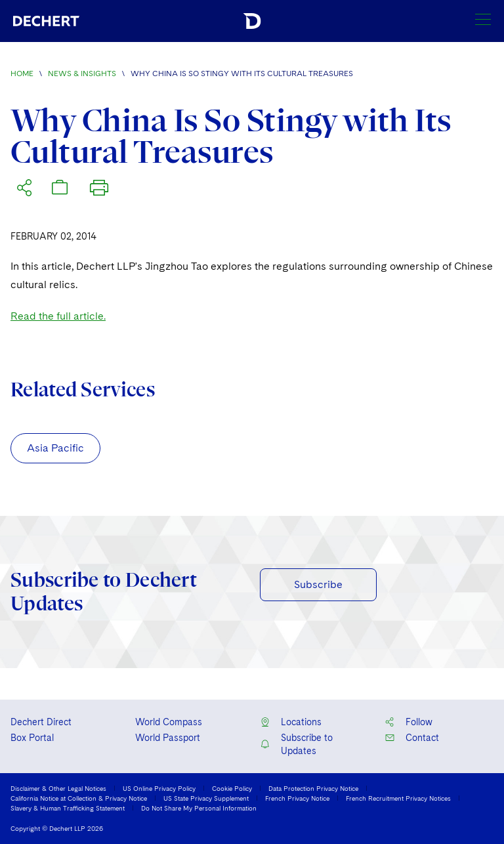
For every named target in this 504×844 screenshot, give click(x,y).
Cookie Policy (232, 788)
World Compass (169, 722)
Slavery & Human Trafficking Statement (68, 808)
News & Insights (82, 74)
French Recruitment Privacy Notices (398, 798)
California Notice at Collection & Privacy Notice (79, 798)
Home (22, 74)
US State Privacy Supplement (206, 798)
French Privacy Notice (297, 798)
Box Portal (32, 738)
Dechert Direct (41, 722)
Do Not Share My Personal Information (199, 808)
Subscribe (318, 584)
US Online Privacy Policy (159, 788)
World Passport (168, 738)
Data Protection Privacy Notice (313, 788)
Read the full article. (58, 316)
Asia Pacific (55, 448)
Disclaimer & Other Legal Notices (58, 788)
